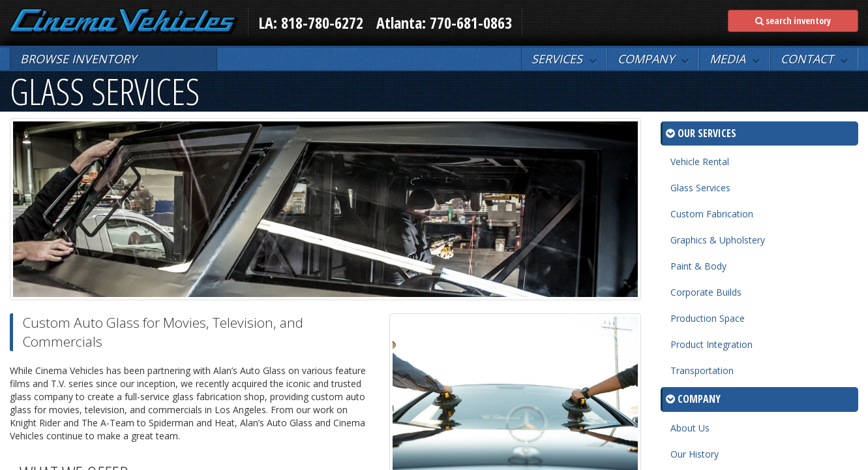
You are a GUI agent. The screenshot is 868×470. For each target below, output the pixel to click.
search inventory (793, 21)
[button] (564, 59)
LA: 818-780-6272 (311, 23)
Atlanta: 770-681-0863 (444, 23)
